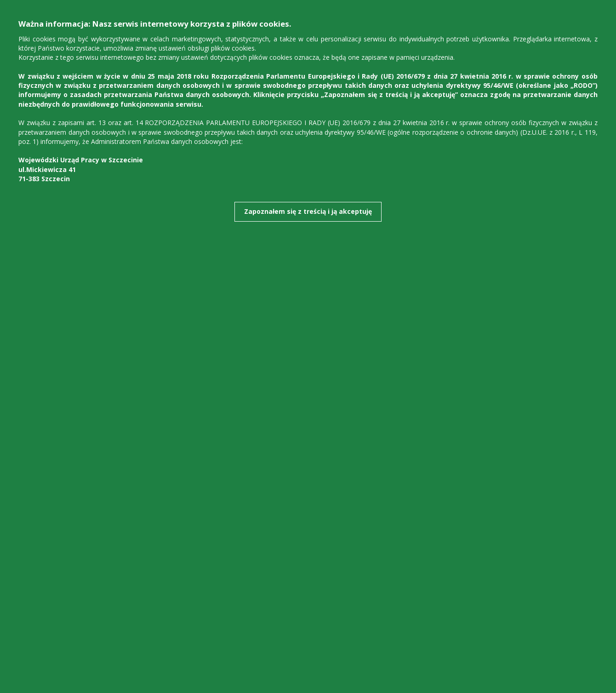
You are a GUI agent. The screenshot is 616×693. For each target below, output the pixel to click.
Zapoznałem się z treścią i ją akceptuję (308, 211)
